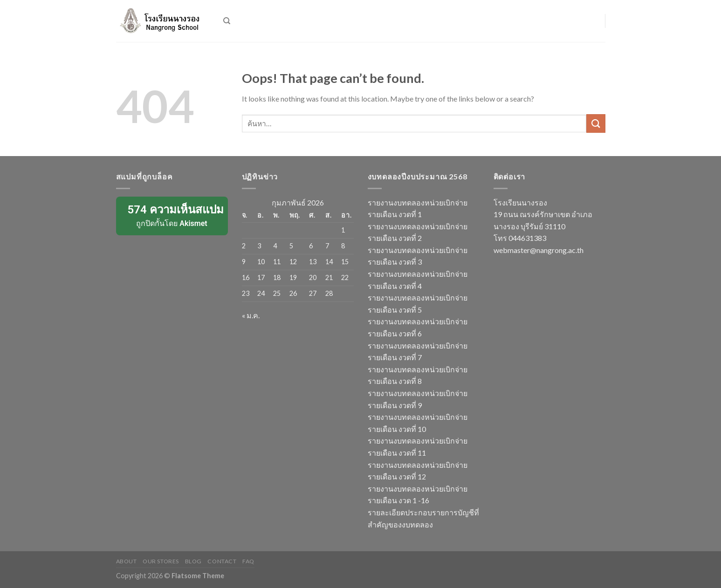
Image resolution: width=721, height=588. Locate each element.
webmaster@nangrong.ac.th (539, 250)
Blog (193, 561)
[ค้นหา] (227, 21)
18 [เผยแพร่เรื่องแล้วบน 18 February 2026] (277, 277)
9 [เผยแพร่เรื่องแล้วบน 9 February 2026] (244, 262)
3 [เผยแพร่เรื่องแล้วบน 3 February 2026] (259, 246)
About (127, 561)
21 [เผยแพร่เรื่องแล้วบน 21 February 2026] (329, 277)
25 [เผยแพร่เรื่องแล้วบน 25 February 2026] (277, 293)
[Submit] (596, 123)
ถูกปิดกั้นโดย (173, 215)
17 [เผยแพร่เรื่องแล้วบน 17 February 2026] (261, 277)
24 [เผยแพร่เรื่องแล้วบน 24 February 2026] (261, 293)
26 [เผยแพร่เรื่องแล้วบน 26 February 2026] (293, 293)
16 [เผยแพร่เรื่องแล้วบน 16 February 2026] (246, 277)
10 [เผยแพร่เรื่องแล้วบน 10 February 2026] (261, 262)
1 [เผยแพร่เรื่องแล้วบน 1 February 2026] (343, 230)
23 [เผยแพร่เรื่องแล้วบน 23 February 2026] (246, 293)
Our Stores (161, 561)
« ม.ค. (251, 315)
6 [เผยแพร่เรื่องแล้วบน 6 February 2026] (311, 246)
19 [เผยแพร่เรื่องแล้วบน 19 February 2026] (293, 277)
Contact (222, 561)
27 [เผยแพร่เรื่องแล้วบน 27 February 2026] (313, 293)
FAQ (248, 561)
